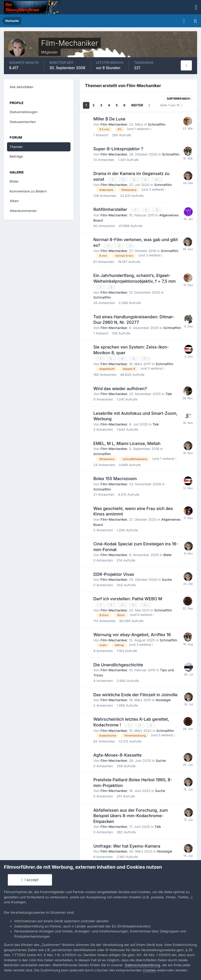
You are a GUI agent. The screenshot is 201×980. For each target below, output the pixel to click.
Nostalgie (163, 699)
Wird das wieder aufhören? (120, 388)
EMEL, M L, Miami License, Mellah (127, 443)
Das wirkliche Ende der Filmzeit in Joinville (135, 694)
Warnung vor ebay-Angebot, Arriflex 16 (132, 634)
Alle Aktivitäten (21, 87)
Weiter (137, 105)
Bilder (14, 181)
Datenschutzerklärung (142, 965)
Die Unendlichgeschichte (118, 664)
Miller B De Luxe (109, 119)
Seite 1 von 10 (171, 105)
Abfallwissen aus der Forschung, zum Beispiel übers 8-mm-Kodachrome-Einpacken (131, 815)
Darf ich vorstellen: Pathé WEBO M (128, 598)
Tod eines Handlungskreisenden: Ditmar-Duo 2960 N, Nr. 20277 (134, 319)
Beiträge (16, 156)
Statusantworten (23, 122)
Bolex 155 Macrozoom (115, 478)
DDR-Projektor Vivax (114, 573)
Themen (16, 147)
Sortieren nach (179, 99)
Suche (167, 579)
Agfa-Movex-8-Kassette (118, 754)
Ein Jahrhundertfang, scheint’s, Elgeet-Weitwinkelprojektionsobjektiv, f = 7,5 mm (135, 278)
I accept (30, 880)
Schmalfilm (157, 124)
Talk (169, 393)
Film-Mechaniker (114, 124)
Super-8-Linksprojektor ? (118, 149)
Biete (168, 554)
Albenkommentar (23, 211)
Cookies (150, 970)
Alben (14, 201)
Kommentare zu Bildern (28, 191)
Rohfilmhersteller (111, 209)
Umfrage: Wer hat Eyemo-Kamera (127, 845)
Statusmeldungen (24, 112)
